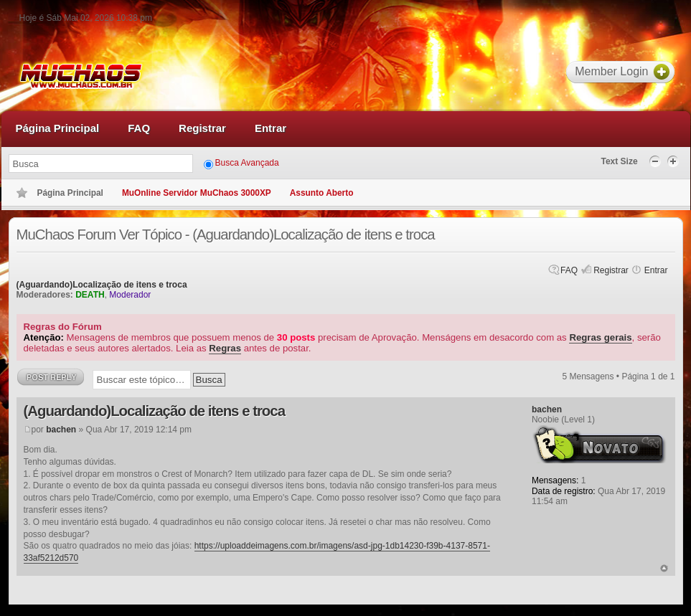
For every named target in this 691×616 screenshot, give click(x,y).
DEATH (90, 295)
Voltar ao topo (664, 568)
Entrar (656, 270)
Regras (225, 348)
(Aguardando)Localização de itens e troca (102, 285)
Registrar (611, 270)
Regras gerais (600, 337)
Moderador (130, 295)
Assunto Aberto (322, 193)
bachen (61, 430)
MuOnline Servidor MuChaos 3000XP (197, 193)
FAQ (569, 270)
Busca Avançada (247, 163)
